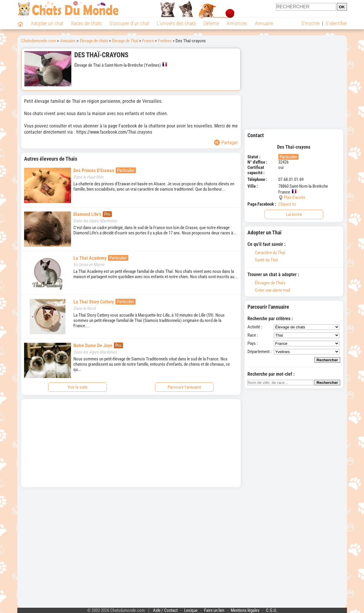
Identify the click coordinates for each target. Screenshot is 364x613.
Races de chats (86, 23)
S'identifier (336, 23)
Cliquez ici (287, 204)
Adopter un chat (47, 23)
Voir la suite (77, 387)
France (148, 41)
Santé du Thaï (263, 260)
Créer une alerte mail (269, 290)
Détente (211, 23)
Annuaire (264, 23)
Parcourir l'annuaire (184, 387)
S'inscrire (310, 23)
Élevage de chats (94, 41)
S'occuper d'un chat (129, 23)
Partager (226, 142)
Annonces (237, 23)
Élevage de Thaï (125, 41)
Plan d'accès (295, 197)
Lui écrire (294, 214)
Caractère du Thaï (266, 253)
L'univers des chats (176, 23)
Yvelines (165, 41)
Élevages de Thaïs (266, 283)
